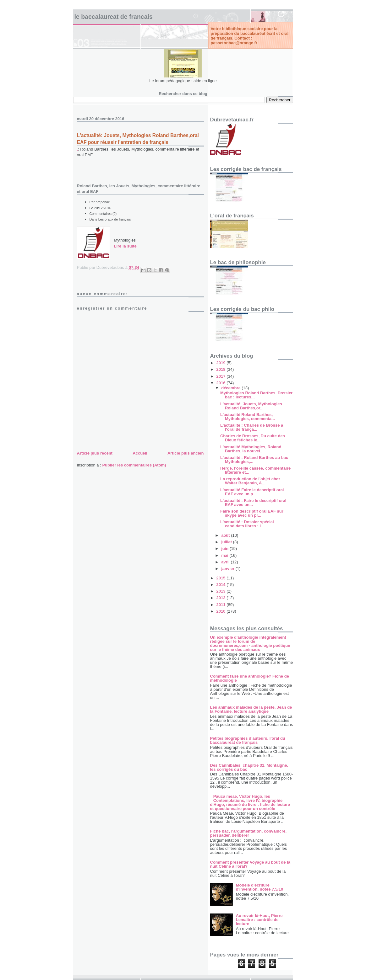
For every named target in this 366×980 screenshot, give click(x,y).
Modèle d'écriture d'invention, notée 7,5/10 (259, 887)
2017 (222, 376)
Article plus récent (95, 453)
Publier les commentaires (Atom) (134, 465)
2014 (222, 585)
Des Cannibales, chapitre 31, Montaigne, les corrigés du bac (249, 767)
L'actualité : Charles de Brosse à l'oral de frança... (252, 427)
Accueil (140, 453)
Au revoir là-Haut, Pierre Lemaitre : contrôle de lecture (259, 920)
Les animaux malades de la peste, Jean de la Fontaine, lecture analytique (251, 709)
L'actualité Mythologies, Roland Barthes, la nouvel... (251, 449)
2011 (222, 605)
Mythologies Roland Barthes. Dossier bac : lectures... (256, 395)
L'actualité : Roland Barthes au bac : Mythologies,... (255, 460)
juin (225, 549)
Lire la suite (125, 246)
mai (225, 555)
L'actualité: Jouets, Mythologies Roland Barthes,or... (251, 406)
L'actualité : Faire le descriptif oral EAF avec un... (253, 503)
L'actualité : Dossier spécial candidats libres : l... (247, 524)
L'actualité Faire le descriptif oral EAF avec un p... (252, 492)
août (226, 535)
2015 (222, 578)
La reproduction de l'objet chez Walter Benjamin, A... (250, 481)
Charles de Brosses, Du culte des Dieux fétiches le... (253, 438)
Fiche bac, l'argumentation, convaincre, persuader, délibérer (249, 833)
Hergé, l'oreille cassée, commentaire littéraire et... (255, 470)
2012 (222, 598)
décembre (231, 388)
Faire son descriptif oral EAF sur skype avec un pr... (252, 513)
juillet (227, 542)
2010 (222, 611)
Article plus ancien (186, 453)
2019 (222, 363)
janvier (228, 569)
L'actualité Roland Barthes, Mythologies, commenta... (248, 417)
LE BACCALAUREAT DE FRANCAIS (114, 17)
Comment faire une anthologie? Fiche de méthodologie (250, 678)
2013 (222, 591)
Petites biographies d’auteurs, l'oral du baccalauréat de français (248, 740)
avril (226, 562)
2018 (222, 369)
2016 (222, 383)
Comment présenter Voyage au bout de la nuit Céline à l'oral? (250, 864)
